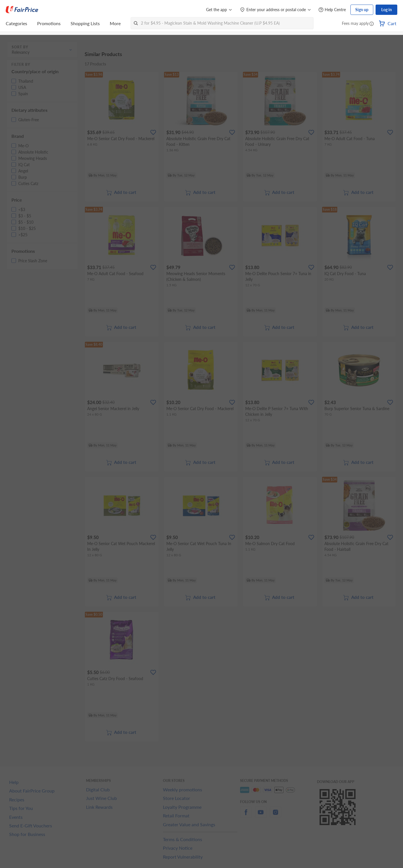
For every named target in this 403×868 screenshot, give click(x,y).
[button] (372, 24)
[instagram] (276, 816)
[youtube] (261, 816)
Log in (387, 10)
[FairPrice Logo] (22, 10)
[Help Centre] (332, 10)
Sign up (362, 10)
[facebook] (246, 816)
